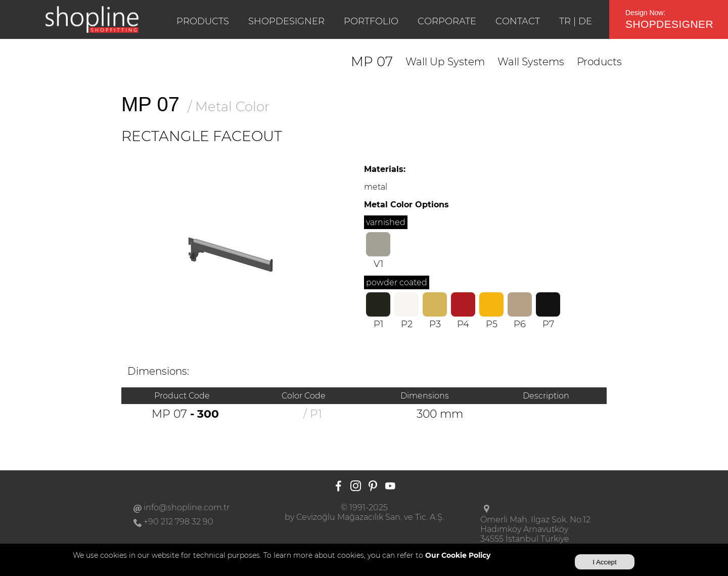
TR (565, 21)
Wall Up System (445, 62)
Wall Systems (531, 62)
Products (599, 62)
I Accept (604, 562)
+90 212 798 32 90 (178, 522)
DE (585, 21)
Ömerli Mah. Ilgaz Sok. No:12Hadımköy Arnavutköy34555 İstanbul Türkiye (535, 529)
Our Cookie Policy (458, 555)
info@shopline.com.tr (187, 507)
